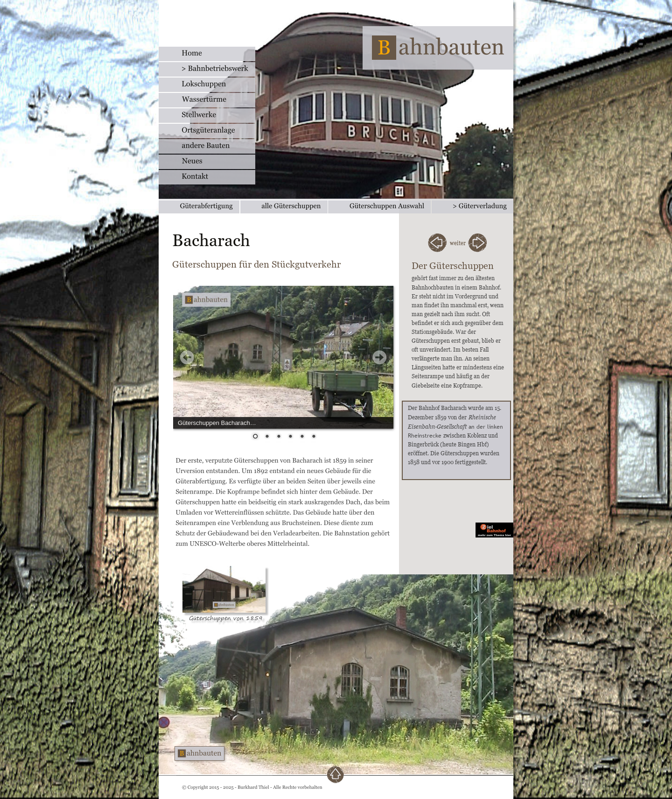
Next (379, 357)
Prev (187, 357)
